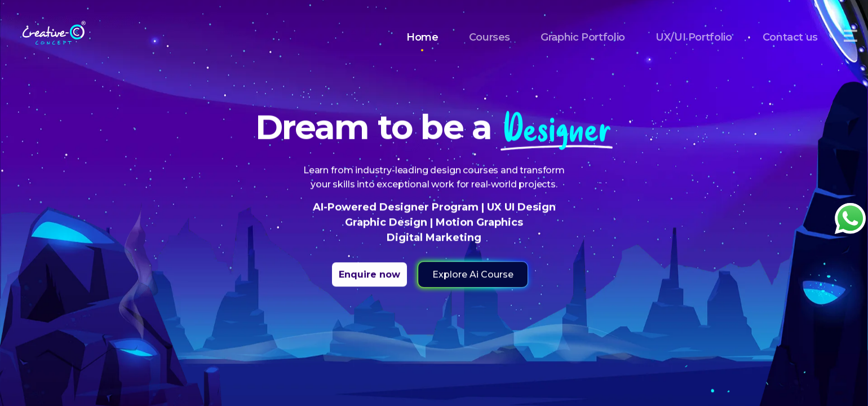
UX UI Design (520, 208)
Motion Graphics (478, 223)
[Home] (54, 29)
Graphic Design (387, 223)
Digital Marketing (434, 238)
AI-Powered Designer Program (397, 208)
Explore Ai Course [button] (473, 275)
